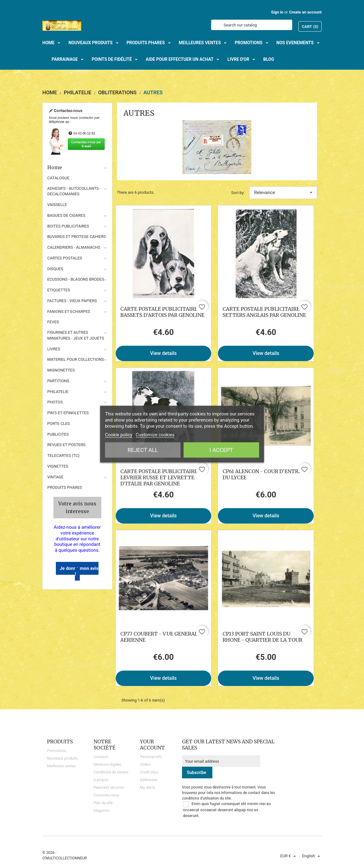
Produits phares (65, 487)
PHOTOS (55, 402)
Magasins (102, 811)
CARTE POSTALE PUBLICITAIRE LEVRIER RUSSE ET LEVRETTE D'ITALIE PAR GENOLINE (159, 477)
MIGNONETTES (61, 370)
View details (163, 353)
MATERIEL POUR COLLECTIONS (76, 359)
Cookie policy (119, 434)
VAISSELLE (57, 205)
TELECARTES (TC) (63, 455)
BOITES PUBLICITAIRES (68, 226)
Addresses (149, 780)
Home (77, 167)
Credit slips (149, 772)
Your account (152, 745)
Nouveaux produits (62, 758)
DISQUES (55, 269)
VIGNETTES (58, 466)
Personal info (151, 757)
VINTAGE (55, 477)
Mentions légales (108, 765)
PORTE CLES (59, 424)
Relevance (283, 193)
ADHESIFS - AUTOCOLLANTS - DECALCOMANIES (74, 191)
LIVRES (54, 349)
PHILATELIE (58, 392)
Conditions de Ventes (111, 772)
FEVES (53, 322)
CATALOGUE (58, 178)
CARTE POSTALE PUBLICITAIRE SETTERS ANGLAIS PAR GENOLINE (264, 312)
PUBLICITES (58, 434)
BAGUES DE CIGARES (66, 215)
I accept (221, 450)
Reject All (143, 450)
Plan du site (103, 803)
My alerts (147, 788)
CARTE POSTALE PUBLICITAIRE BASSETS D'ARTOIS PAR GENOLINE (162, 312)
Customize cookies (155, 434)
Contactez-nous (106, 795)
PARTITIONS (58, 381)
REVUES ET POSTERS (66, 445)
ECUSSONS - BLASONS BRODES (76, 279)
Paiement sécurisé (109, 788)
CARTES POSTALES (65, 258)
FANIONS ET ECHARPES (69, 311)
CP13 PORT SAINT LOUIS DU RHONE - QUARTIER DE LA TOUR (262, 637)
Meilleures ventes (61, 766)
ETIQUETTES (59, 290)
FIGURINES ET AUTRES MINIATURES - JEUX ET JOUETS (76, 335)
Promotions (56, 751)
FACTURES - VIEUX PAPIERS (72, 301)
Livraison (101, 757)
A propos (101, 780)
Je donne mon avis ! (79, 571)
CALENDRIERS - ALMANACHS (74, 247)
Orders (145, 765)
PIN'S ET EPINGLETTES (68, 413)
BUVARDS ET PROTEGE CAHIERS (77, 237)
